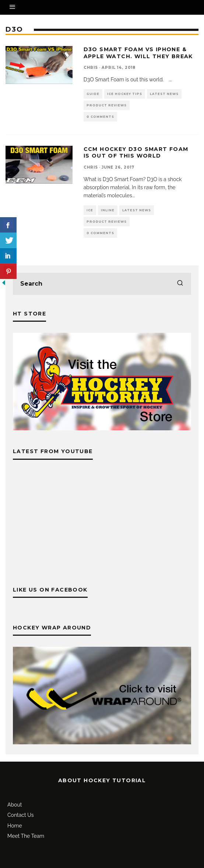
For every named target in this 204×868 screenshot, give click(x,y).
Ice (90, 210)
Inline (108, 210)
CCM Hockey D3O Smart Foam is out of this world (136, 152)
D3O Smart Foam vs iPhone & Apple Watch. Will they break (138, 53)
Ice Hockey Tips (125, 94)
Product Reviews (107, 105)
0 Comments (100, 117)
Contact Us (20, 815)
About (15, 805)
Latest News (164, 94)
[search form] (102, 284)
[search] (180, 284)
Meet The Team (26, 836)
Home (15, 826)
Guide (93, 94)
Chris (91, 68)
